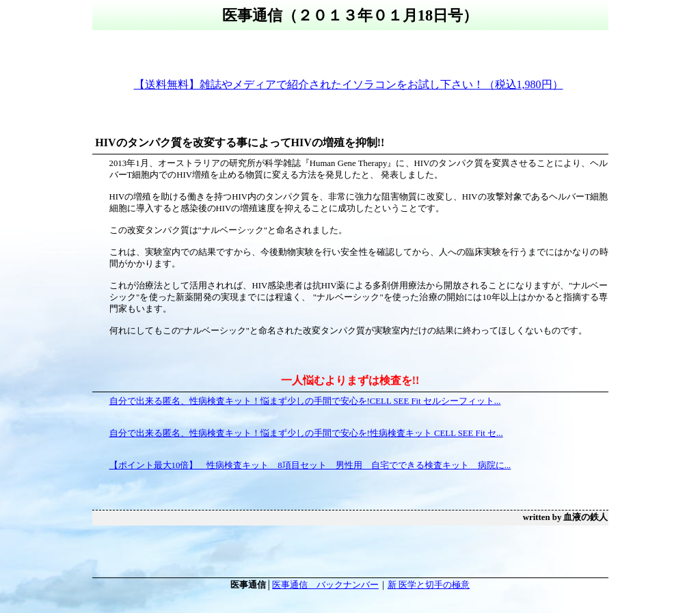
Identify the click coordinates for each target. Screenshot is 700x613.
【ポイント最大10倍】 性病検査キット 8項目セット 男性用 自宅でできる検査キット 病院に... (310, 465)
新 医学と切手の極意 (429, 585)
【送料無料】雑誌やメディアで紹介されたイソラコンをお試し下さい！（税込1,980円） (349, 84)
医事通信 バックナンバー (325, 585)
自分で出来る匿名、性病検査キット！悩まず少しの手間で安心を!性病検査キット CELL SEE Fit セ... (306, 433)
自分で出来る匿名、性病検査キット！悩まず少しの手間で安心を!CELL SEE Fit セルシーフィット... (305, 401)
